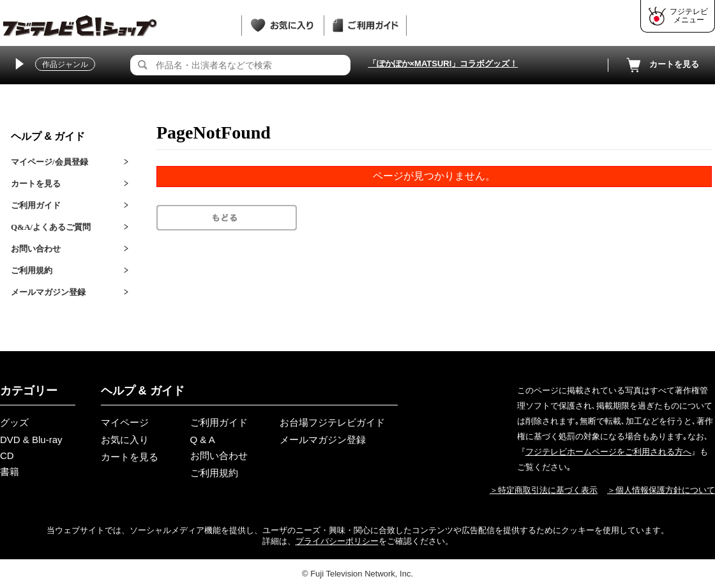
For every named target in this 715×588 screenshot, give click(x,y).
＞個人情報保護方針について (661, 490)
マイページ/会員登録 (49, 162)
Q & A (203, 440)
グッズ (14, 422)
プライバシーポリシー (337, 541)
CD (7, 456)
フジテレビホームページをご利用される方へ (608, 452)
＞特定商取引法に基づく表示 (544, 490)
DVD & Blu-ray (31, 440)
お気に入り (125, 440)
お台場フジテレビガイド (332, 422)
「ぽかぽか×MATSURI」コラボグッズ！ (443, 64)
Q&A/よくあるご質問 (51, 227)
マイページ (125, 422)
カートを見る (661, 65)
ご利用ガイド (36, 205)
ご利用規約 (32, 270)
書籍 (10, 471)
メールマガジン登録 (48, 292)
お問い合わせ (36, 249)
